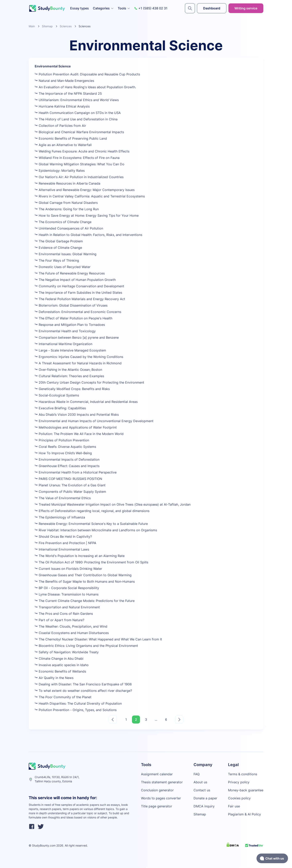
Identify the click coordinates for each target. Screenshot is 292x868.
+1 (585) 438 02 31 (151, 8)
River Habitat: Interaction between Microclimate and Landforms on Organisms (96, 530)
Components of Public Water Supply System (70, 492)
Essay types (80, 8)
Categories (103, 8)
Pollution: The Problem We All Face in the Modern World (79, 434)
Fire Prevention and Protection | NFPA (65, 543)
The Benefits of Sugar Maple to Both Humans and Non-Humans (85, 581)
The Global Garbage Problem (59, 241)
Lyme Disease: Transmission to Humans (67, 594)
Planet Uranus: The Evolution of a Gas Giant (70, 485)
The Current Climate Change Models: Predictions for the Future (85, 601)
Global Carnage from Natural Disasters (66, 203)
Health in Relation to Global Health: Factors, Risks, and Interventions (88, 235)
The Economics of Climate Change (63, 222)
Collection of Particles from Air (60, 126)
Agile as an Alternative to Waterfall (63, 145)
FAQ (197, 774)
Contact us (202, 790)
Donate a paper (205, 798)
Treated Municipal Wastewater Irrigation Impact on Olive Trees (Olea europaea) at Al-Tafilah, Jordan (113, 504)
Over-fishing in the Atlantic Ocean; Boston (68, 370)
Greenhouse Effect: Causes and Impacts (67, 466)
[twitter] (41, 827)
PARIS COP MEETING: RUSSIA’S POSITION (68, 479)
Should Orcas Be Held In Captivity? (63, 537)
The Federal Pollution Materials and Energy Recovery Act (80, 299)
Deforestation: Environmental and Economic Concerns (78, 312)
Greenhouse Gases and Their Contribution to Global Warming (83, 575)
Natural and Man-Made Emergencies (64, 81)
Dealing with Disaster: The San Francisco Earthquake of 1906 (83, 684)
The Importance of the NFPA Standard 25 (68, 94)
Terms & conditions (243, 774)
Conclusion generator (157, 790)
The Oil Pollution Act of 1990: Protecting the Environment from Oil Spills (91, 562)
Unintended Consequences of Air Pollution (69, 228)
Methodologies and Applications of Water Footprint (76, 427)
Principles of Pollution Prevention (62, 440)
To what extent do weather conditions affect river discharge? (83, 691)
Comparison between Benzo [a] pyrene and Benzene (77, 337)
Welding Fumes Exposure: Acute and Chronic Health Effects (82, 151)
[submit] (190, 8)
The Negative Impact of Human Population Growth (75, 280)
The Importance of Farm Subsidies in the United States (78, 293)
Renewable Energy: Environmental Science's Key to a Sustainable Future (91, 524)
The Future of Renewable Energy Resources (70, 273)
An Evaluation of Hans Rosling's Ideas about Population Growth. (85, 87)
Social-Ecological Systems (57, 395)
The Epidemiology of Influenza (60, 517)
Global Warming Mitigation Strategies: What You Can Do (80, 164)
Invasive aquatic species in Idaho (62, 665)
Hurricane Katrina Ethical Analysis (62, 106)
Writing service (246, 8)
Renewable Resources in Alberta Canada (67, 183)
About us (200, 782)
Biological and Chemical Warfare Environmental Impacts (79, 132)
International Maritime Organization (63, 344)
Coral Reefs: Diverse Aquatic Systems (65, 447)
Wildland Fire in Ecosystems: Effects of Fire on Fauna (77, 158)
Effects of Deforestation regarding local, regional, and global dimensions (92, 511)
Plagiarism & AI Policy (244, 814)
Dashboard (212, 8)
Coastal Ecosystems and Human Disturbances (72, 633)
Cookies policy (239, 798)
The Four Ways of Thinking (57, 260)
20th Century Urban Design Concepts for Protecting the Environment (89, 382)
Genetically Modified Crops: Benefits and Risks (72, 389)
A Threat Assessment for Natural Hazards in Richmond (78, 363)
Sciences (66, 26)
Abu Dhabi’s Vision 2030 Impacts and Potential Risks (77, 415)
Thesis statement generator (162, 782)
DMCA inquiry (204, 806)
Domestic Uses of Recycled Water (63, 267)
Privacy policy (239, 782)
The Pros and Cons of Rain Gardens (64, 614)
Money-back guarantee (246, 790)
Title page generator (157, 806)
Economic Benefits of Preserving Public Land (71, 138)
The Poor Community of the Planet (63, 697)
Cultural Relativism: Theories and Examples (69, 376)
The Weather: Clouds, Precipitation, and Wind (71, 626)
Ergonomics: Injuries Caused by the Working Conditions (79, 357)
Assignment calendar (157, 774)
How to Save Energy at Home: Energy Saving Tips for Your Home (87, 215)
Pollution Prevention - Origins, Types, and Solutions (76, 710)
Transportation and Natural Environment (67, 607)
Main (32, 26)
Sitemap (47, 26)
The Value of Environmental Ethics (63, 498)
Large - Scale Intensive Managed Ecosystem (70, 350)
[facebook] (32, 827)
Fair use (234, 806)
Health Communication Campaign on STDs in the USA (78, 113)
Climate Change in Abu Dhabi (59, 659)
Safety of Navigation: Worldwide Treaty (67, 652)
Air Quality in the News (54, 678)
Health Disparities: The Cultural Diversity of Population (78, 703)
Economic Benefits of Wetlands (60, 671)
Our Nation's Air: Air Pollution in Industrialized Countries (79, 177)
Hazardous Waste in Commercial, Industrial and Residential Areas (86, 402)
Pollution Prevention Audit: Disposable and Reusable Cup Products (87, 74)
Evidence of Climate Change (58, 248)
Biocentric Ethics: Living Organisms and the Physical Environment (86, 646)
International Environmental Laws (62, 549)
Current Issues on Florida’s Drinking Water (68, 569)
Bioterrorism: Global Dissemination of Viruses (71, 305)
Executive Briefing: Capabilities (60, 408)
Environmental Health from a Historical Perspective (76, 472)
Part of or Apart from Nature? (59, 620)
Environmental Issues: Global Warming (66, 254)
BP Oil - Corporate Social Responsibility (67, 588)
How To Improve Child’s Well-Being (63, 453)
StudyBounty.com (44, 845)
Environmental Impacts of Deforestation (67, 459)
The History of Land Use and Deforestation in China (76, 119)
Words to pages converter (161, 798)
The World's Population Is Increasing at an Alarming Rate (80, 556)
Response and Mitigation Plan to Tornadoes (70, 325)
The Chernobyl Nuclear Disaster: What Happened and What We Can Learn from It (98, 639)
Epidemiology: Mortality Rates (60, 171)
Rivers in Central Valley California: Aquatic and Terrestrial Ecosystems (90, 196)
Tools (124, 8)
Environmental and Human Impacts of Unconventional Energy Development (94, 421)
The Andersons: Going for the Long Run (67, 209)
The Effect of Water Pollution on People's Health (74, 318)
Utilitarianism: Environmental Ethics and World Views (77, 100)
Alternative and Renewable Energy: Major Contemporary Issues (85, 190)
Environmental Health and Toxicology (65, 331)
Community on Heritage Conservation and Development (79, 286)
